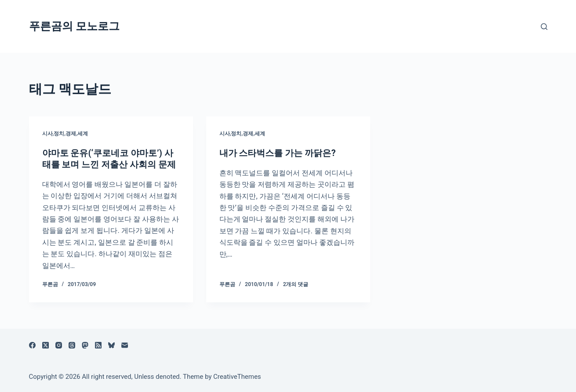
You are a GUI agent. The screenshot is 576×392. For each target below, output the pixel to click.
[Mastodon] (85, 345)
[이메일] (125, 345)
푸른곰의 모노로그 (74, 26)
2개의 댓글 (296, 284)
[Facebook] (32, 345)
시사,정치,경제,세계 (65, 134)
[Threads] (72, 345)
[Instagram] (59, 345)
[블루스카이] (111, 345)
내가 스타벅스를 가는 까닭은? (278, 153)
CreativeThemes (237, 377)
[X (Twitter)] (46, 345)
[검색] (544, 27)
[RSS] (98, 345)
